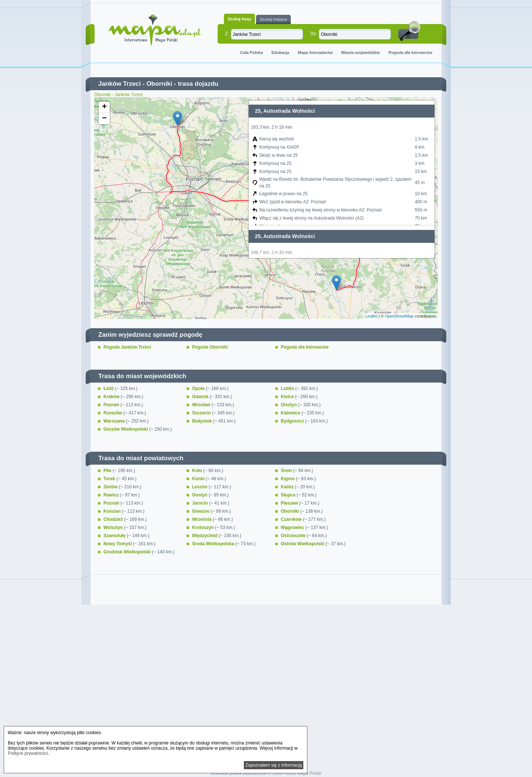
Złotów (111, 487)
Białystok (203, 421)
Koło (198, 471)
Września (202, 519)
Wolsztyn (114, 527)
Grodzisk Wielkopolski (128, 552)
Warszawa (115, 421)
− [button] (104, 119)
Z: (227, 34)
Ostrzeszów (294, 536)
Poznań (112, 405)
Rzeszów (113, 413)
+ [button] (104, 107)
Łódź (109, 388)
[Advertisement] (266, 671)
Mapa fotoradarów (315, 52)
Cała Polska (252, 52)
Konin (199, 479)
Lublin (288, 388)
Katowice (291, 413)
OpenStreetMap (399, 316)
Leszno (200, 487)
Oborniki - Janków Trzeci (118, 95)
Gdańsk (201, 397)
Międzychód (205, 536)
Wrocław (202, 405)
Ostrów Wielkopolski (303, 544)
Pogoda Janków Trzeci (127, 347)
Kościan (113, 511)
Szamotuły (115, 536)
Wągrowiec (293, 527)
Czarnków (292, 519)
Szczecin (202, 413)
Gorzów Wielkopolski (126, 429)
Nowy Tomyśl (118, 544)
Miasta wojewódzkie (361, 52)
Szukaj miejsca (273, 19)
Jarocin (201, 503)
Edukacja (280, 52)
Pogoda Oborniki (210, 347)
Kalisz (288, 487)
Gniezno (202, 511)
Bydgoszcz (293, 421)
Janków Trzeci (120, 84)
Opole (199, 388)
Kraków (112, 397)
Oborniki (159, 84)
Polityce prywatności (28, 753)
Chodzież (114, 519)
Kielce (288, 397)
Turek (110, 479)
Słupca (289, 495)
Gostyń (200, 495)
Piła (108, 471)
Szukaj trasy (239, 19)
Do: (314, 34)
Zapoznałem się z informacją (274, 765)
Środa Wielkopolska (214, 544)
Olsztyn (289, 405)
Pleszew (290, 503)
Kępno (288, 479)
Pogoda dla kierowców (410, 52)
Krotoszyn (204, 527)
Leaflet (371, 316)
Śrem (287, 471)
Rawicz (112, 495)
